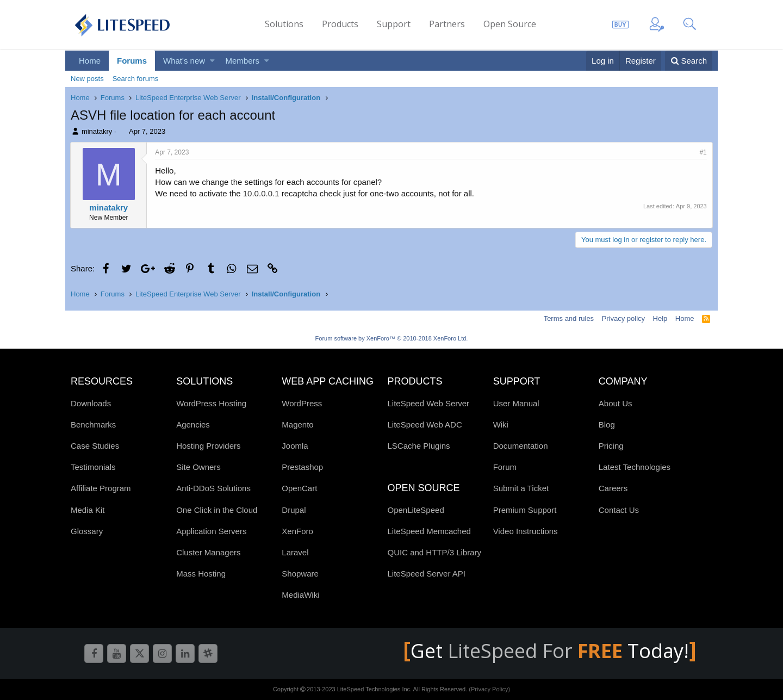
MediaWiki (300, 595)
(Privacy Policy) (489, 689)
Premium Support (525, 510)
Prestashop (302, 467)
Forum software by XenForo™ (392, 338)
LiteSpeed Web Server (428, 403)
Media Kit (88, 510)
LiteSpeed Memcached (429, 531)
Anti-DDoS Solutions (213, 488)
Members (243, 61)
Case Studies (95, 446)
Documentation (521, 446)
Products (340, 24)
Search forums (136, 79)
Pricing (611, 446)
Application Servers (211, 531)
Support (394, 24)
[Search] (689, 61)
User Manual (516, 403)
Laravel (295, 552)
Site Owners (198, 467)
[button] (212, 61)
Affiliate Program (101, 488)
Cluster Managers (208, 552)
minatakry (97, 131)
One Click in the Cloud (217, 510)
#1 (703, 152)
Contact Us (619, 510)
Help (660, 318)
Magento (297, 425)
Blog (607, 425)
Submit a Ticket (521, 488)
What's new (184, 61)
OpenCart (299, 488)
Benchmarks (93, 425)
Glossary (87, 531)
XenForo (297, 531)
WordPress (302, 403)
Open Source (510, 24)
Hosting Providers (208, 446)
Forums (132, 61)
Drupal (294, 510)
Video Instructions (526, 531)
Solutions (284, 24)
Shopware (300, 574)
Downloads (91, 403)
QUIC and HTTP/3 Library (434, 552)
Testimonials (93, 467)
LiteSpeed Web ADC (424, 425)
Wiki (501, 425)
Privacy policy (623, 318)
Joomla (295, 446)
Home (90, 61)
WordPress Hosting (211, 403)
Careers (613, 488)
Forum (505, 467)
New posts (87, 79)
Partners (447, 24)
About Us (616, 403)
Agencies (193, 425)
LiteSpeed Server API (426, 574)
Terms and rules (569, 318)
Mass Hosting (201, 574)
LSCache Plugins (418, 446)
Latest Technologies (635, 467)
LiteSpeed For (537, 651)
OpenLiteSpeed (415, 510)
